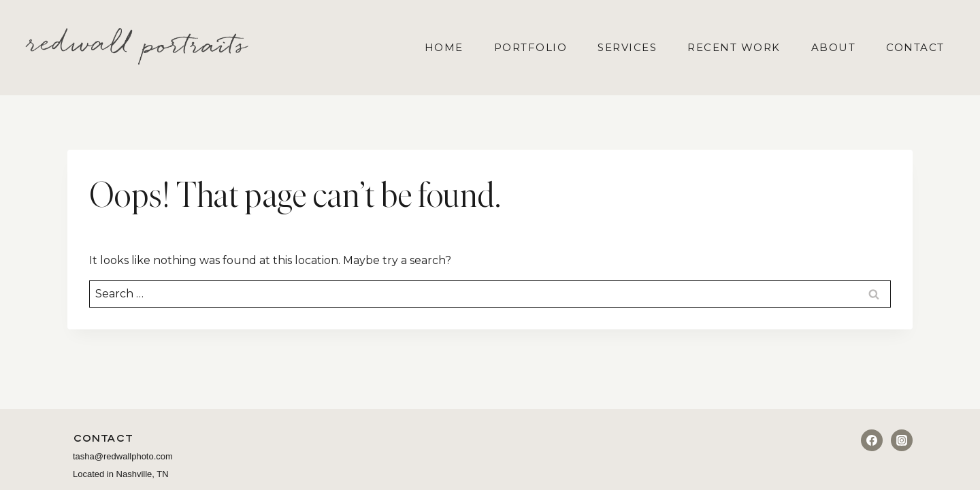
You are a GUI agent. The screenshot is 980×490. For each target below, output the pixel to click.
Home (444, 47)
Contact (915, 47)
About (834, 47)
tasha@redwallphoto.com (123, 456)
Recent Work (734, 47)
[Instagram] (902, 440)
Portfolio (531, 47)
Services (627, 47)
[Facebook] (872, 440)
